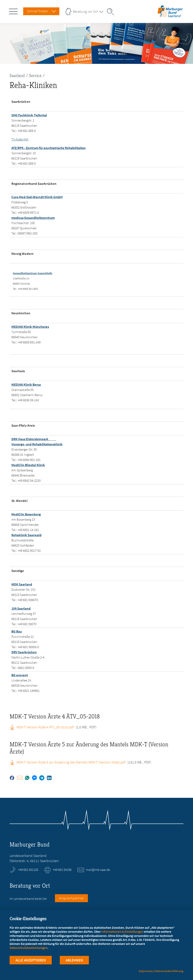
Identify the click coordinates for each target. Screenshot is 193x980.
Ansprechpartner (71, 898)
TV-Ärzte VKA (20, 139)
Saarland (17, 76)
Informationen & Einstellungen (122, 933)
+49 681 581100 (28, 870)
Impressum (146, 971)
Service (35, 76)
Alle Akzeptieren (31, 962)
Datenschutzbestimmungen (28, 949)
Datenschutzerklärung (169, 971)
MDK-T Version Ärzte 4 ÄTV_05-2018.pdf (45, 727)
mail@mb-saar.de (98, 870)
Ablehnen (74, 962)
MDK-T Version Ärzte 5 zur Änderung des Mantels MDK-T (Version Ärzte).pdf (71, 762)
